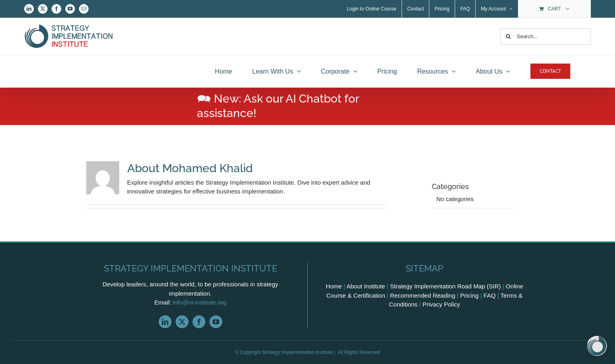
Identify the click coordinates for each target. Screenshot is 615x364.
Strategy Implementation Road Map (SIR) (445, 286)
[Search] (508, 37)
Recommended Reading (423, 295)
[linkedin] (165, 322)
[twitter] (182, 322)
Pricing (470, 295)
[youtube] (216, 322)
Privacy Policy (441, 304)
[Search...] (546, 37)
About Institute (366, 286)
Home (334, 286)
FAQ (490, 295)
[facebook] (199, 322)
